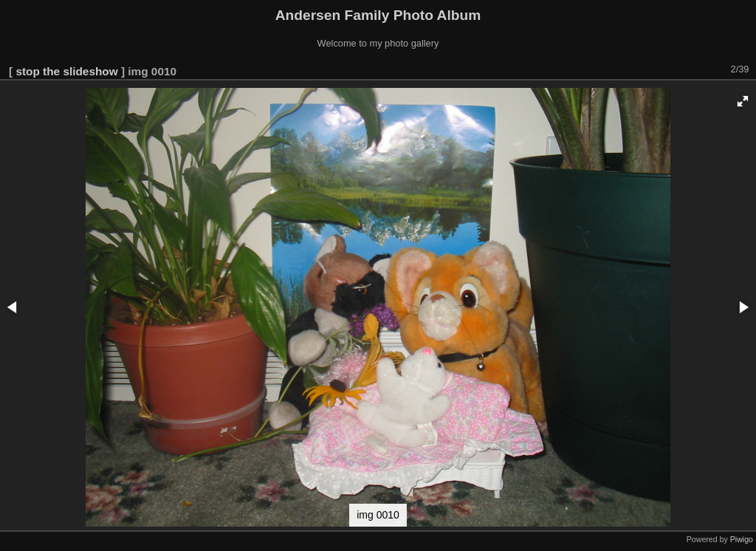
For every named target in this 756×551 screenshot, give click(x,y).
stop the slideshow (66, 71)
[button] (743, 101)
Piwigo (742, 539)
